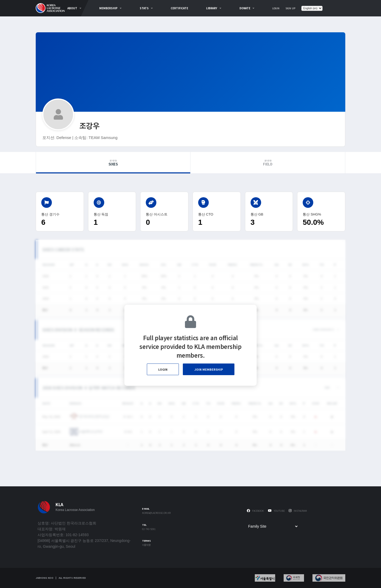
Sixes (113, 163)
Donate (245, 8)
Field (268, 163)
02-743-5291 (149, 529)
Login (276, 8)
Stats (144, 8)
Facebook (255, 511)
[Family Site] (273, 526)
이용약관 (146, 545)
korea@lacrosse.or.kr (156, 513)
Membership (108, 8)
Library (212, 8)
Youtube (276, 511)
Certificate (179, 8)
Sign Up (290, 8)
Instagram (298, 511)
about (72, 8)
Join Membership (209, 369)
